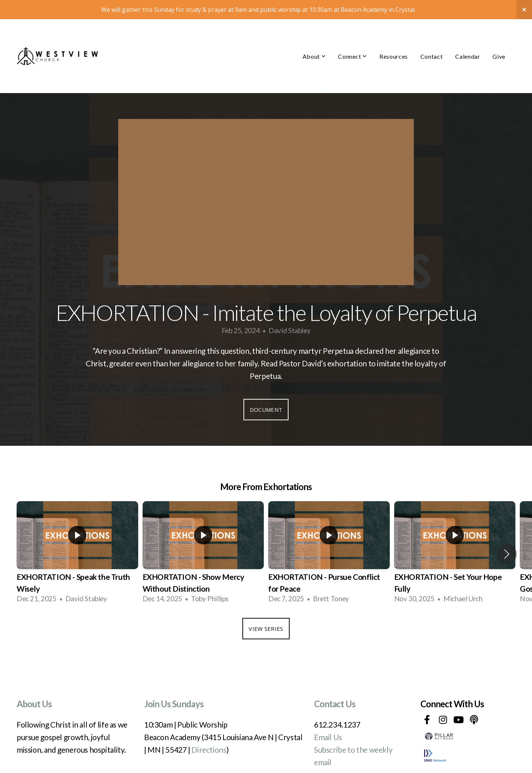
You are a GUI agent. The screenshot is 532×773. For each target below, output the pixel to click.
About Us (34, 685)
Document (266, 390)
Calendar (468, 37)
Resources (394, 37)
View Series (266, 609)
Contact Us (335, 685)
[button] (507, 535)
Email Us (328, 718)
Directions (209, 730)
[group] (77, 535)
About (314, 37)
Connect (352, 37)
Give (499, 37)
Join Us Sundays (174, 685)
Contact (432, 37)
